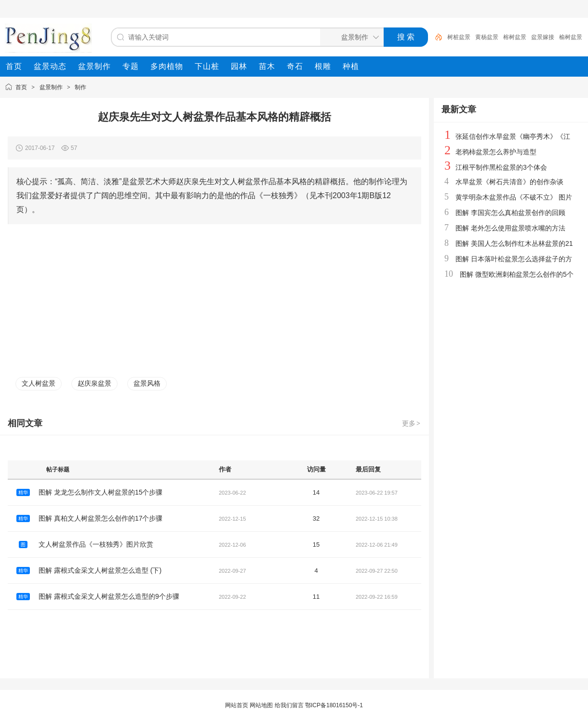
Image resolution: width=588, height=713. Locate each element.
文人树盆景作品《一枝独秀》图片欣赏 (96, 544)
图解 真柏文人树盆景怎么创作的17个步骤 (100, 518)
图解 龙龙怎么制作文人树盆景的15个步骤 (100, 492)
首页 (21, 87)
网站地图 (261, 705)
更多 (412, 423)
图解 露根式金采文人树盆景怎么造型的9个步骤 (109, 596)
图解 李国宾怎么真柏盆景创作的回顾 (510, 213)
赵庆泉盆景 (94, 383)
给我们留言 (289, 705)
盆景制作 (51, 87)
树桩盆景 (459, 37)
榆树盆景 (571, 37)
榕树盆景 (515, 37)
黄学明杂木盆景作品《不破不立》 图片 (514, 197)
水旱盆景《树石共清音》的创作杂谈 (509, 182)
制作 (80, 87)
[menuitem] (14, 67)
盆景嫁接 (543, 37)
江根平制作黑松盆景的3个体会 (501, 167)
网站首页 (237, 705)
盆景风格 (147, 383)
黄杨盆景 (487, 37)
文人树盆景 (39, 383)
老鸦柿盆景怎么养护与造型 (496, 152)
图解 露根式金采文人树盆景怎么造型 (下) (100, 570)
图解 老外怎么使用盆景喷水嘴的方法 (510, 228)
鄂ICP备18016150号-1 (334, 705)
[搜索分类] (350, 37)
